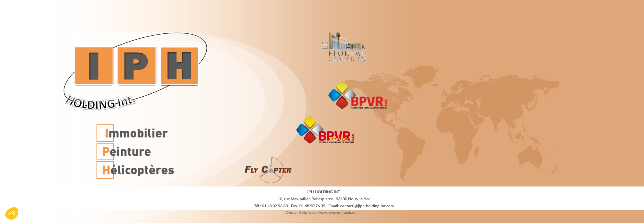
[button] (12, 213)
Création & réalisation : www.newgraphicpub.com (322, 212)
